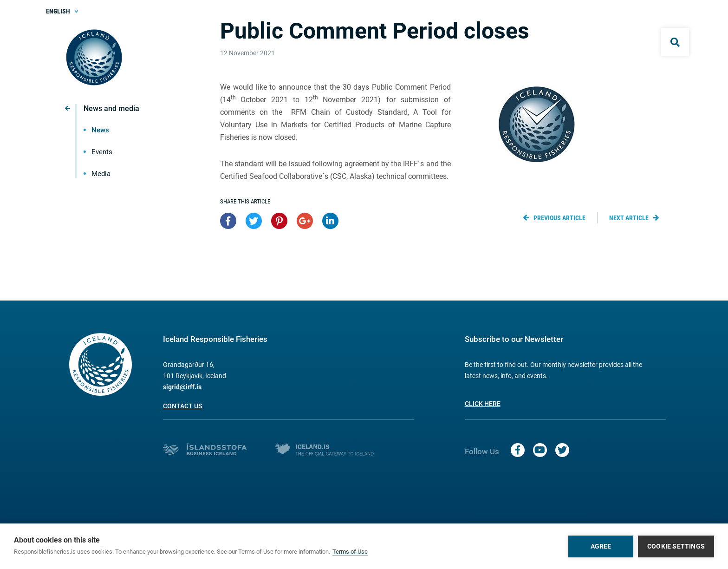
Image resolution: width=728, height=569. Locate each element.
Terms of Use (350, 552)
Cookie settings (676, 546)
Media (101, 174)
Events (102, 152)
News (100, 130)
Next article (629, 218)
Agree (601, 546)
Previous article (559, 218)
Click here (483, 404)
